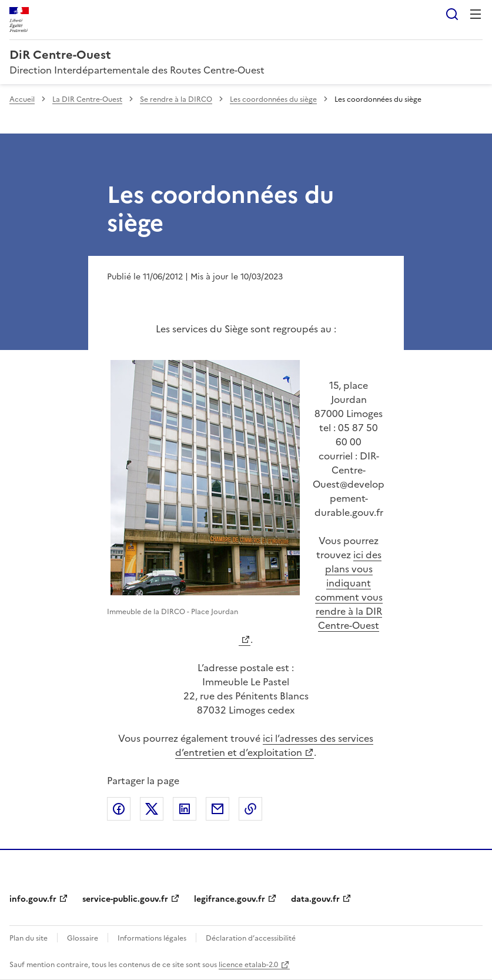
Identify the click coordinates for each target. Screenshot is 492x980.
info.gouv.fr (33, 899)
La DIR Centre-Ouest (87, 99)
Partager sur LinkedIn (185, 809)
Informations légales (152, 938)
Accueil (22, 99)
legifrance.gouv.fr (230, 899)
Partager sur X (152, 809)
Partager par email (217, 809)
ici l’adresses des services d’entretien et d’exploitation (274, 745)
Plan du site (29, 938)
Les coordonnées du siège (273, 99)
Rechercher (452, 14)
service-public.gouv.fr (125, 899)
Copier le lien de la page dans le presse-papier (250, 809)
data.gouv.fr (315, 899)
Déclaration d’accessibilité (251, 938)
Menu (476, 14)
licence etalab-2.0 (248, 965)
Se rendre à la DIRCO (176, 99)
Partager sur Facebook (119, 809)
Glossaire (83, 938)
